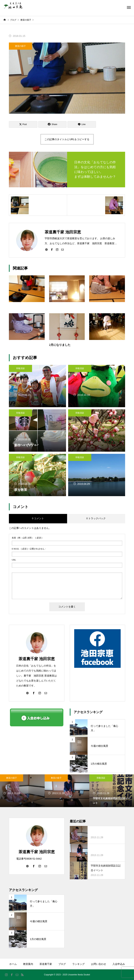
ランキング (78, 964)
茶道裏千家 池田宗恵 (37, 659)
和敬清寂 (20, 368)
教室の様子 (20, 46)
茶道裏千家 (46, 964)
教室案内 (28, 964)
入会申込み (119, 964)
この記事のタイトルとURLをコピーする (67, 139)
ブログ (62, 964)
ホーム (13, 964)
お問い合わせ (99, 964)
